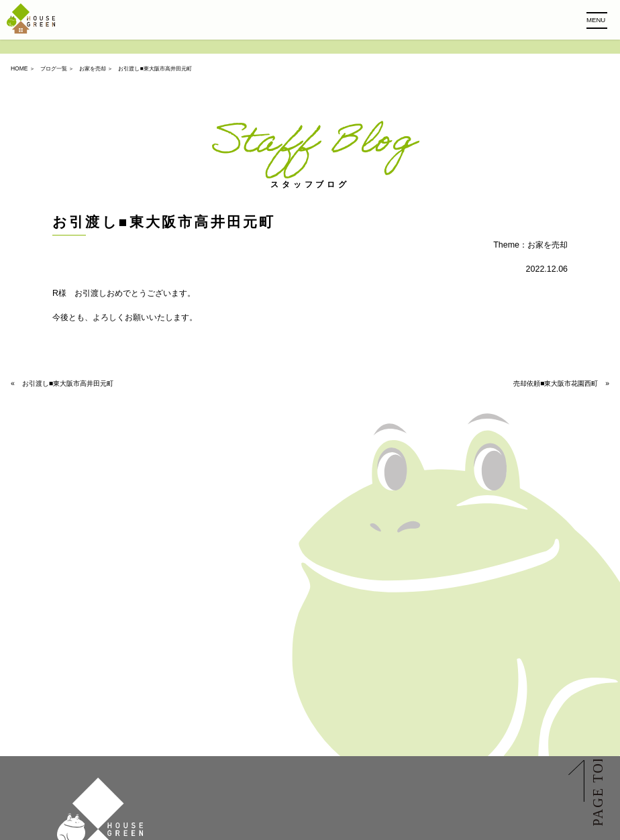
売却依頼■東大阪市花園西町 (556, 383)
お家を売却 (93, 68)
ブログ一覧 (54, 68)
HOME (19, 68)
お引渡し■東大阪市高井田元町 (68, 383)
